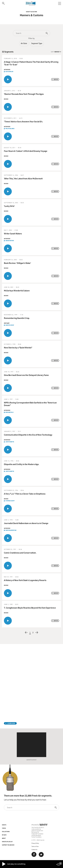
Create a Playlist (7, 842)
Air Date (24, 43)
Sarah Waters (10, 241)
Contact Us (34, 850)
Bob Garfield (9, 412)
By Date (4, 835)
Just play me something (14, 864)
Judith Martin (10, 442)
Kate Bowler (9, 72)
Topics (4, 828)
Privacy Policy (35, 843)
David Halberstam (11, 530)
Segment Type (37, 43)
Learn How (11, 723)
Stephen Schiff (10, 501)
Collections (6, 832)
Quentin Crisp (10, 325)
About (4, 838)
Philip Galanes (10, 129)
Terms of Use (35, 846)
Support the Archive (8, 845)
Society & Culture (31, 12)
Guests (4, 825)
